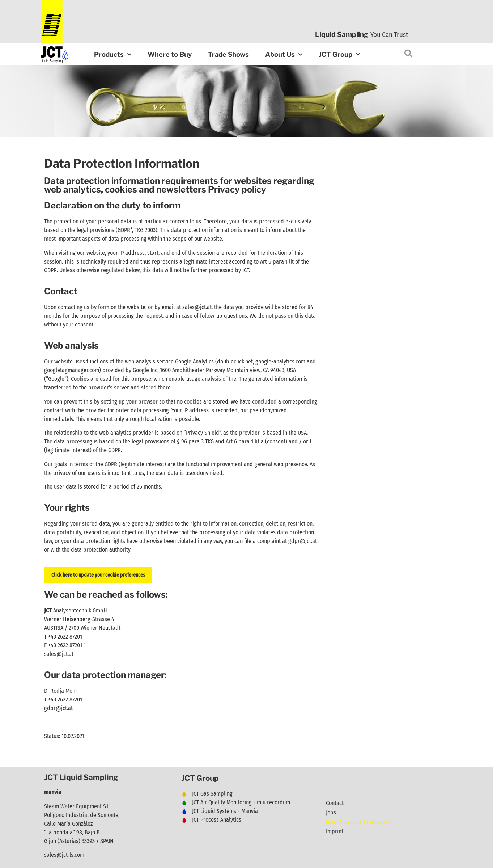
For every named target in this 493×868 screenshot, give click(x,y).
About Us (284, 55)
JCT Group (339, 55)
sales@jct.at (59, 654)
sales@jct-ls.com (64, 855)
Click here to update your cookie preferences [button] (98, 575)
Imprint (335, 831)
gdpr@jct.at (303, 541)
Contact (335, 803)
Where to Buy (170, 54)
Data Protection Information (359, 822)
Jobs (331, 812)
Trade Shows (228, 54)
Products (113, 55)
